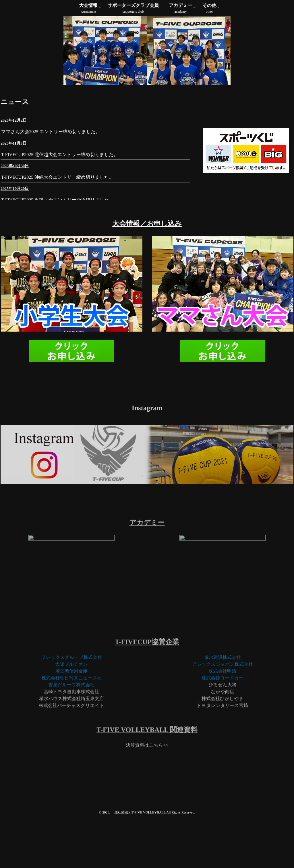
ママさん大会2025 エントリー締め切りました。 (51, 184)
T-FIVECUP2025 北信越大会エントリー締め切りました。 (60, 207)
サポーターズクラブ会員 (133, 9)
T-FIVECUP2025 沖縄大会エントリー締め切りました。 (57, 230)
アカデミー (181, 9)
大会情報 (88, 9)
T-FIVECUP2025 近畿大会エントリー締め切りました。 (57, 252)
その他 (209, 9)
